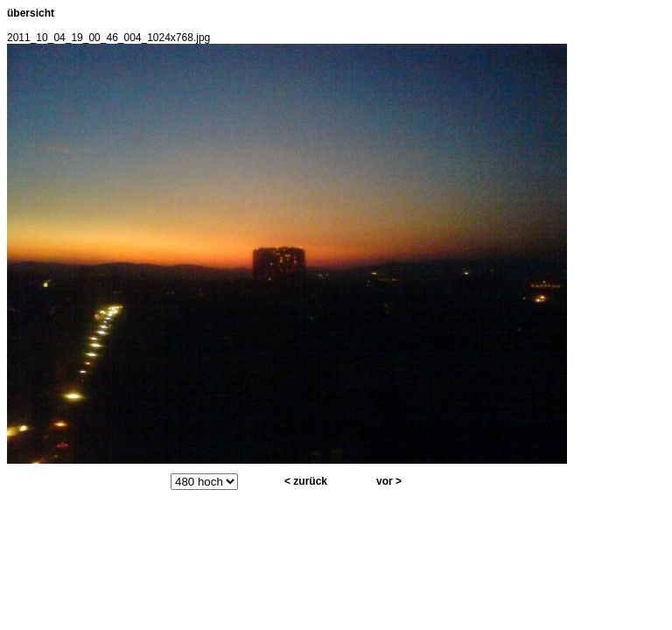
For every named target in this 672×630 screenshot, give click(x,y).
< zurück (306, 481)
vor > (389, 481)
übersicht (31, 13)
